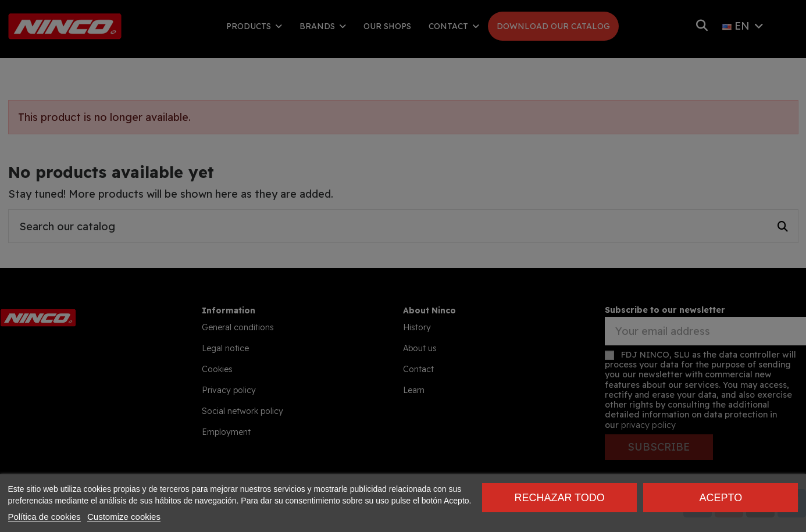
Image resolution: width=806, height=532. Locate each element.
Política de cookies (44, 517)
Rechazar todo (559, 498)
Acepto (721, 498)
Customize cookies (124, 517)
